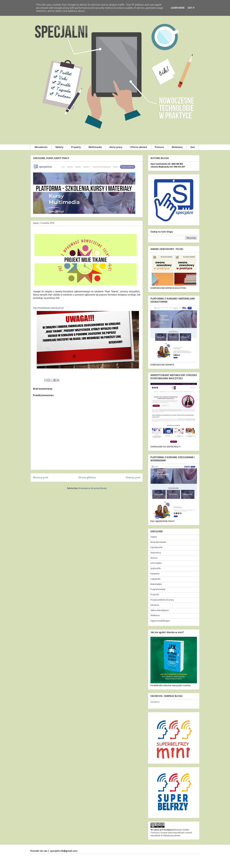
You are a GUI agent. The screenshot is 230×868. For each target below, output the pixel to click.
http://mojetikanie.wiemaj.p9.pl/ (48, 308)
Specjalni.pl (155, 702)
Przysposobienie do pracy (162, 600)
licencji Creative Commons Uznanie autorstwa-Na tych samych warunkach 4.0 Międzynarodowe (171, 833)
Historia (154, 558)
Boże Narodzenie (158, 542)
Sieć (193, 147)
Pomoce (159, 147)
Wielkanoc (155, 616)
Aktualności (41, 147)
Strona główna (87, 478)
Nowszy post (41, 478)
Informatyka (156, 563)
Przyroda (155, 595)
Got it (191, 8)
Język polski (156, 568)
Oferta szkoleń (139, 147)
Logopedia (155, 579)
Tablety (59, 147)
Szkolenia (155, 605)
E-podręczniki (156, 548)
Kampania (155, 574)
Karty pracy (116, 147)
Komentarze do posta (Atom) (92, 488)
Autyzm (154, 537)
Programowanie (158, 589)
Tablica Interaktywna (160, 610)
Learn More (178, 8)
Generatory (156, 553)
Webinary (177, 147)
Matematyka (156, 584)
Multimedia (95, 147)
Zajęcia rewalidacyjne (160, 621)
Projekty (76, 147)
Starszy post (133, 478)
